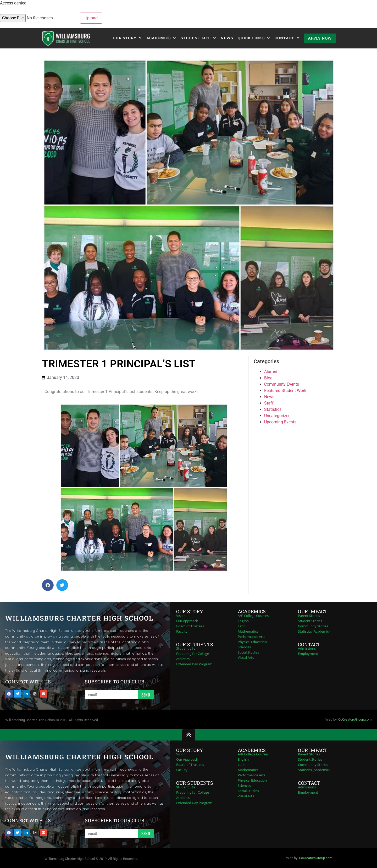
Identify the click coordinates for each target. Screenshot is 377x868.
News (227, 38)
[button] (48, 585)
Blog (268, 378)
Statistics (273, 409)
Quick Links (254, 38)
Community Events (282, 384)
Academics (161, 38)
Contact (287, 38)
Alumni (271, 372)
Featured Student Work (285, 391)
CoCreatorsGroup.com (355, 719)
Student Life (198, 38)
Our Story (127, 38)
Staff (269, 403)
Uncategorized (277, 416)
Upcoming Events (280, 422)
